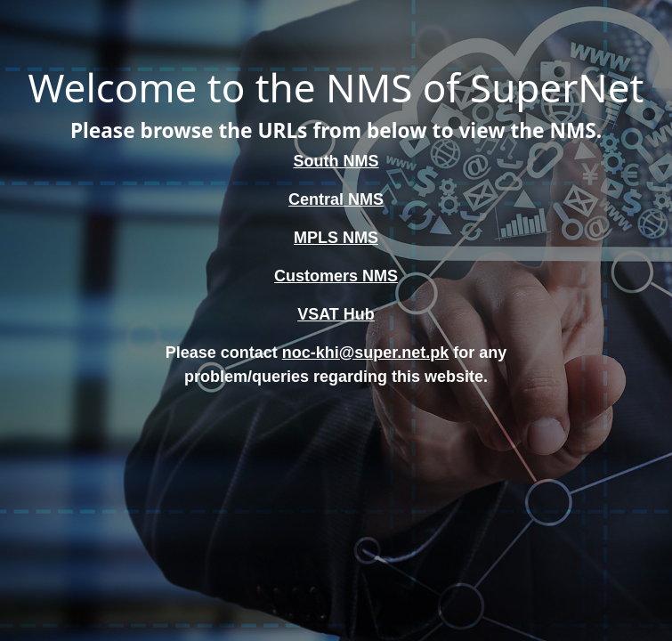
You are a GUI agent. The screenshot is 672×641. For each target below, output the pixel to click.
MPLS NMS (336, 238)
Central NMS (336, 199)
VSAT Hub (336, 314)
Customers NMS (336, 276)
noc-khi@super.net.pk (366, 353)
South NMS (336, 161)
